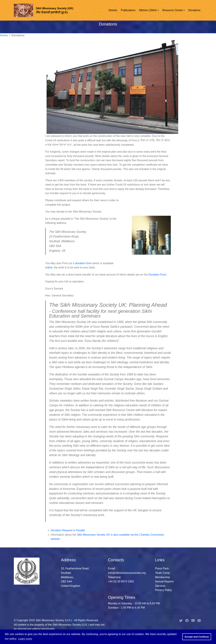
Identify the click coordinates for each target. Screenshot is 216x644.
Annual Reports (164, 581)
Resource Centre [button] (173, 10)
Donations (194, 10)
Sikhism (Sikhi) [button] (148, 10)
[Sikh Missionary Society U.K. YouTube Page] (193, 620)
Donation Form (157, 275)
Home (4, 35)
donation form (84, 263)
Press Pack (162, 568)
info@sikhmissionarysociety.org (127, 573)
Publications (128, 10)
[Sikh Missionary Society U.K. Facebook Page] (187, 620)
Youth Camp (162, 573)
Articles (113, 10)
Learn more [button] (25, 639)
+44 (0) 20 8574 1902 (121, 581)
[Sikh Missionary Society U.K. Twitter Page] (181, 620)
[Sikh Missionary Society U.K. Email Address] (199, 620)
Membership (163, 577)
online (49, 267)
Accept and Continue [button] (197, 637)
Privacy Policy (164, 590)
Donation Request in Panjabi (68, 530)
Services (160, 586)
